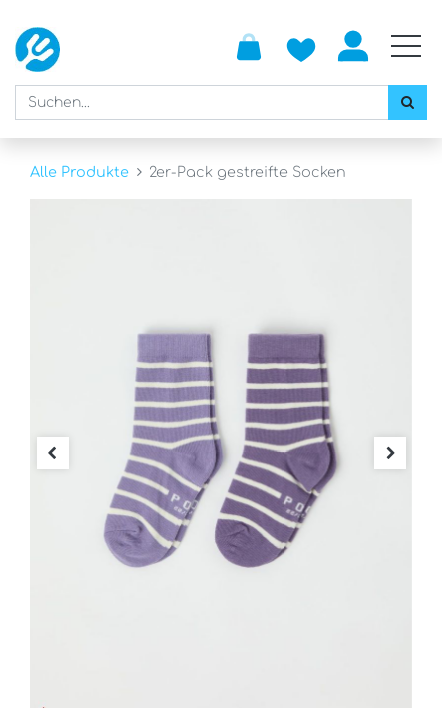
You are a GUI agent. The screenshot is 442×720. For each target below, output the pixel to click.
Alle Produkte (79, 172)
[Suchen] (407, 102)
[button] (52, 453)
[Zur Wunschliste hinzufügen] (301, 46)
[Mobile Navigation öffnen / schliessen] (406, 46)
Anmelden (353, 46)
